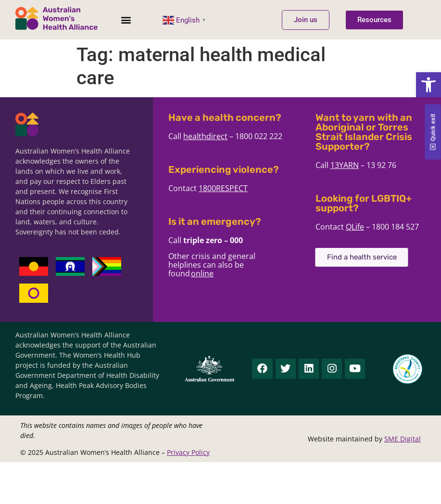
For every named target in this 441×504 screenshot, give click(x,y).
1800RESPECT (240, 188)
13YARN (361, 165)
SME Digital (403, 439)
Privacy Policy (188, 452)
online (219, 273)
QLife (372, 227)
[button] (428, 85)
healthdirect (222, 136)
